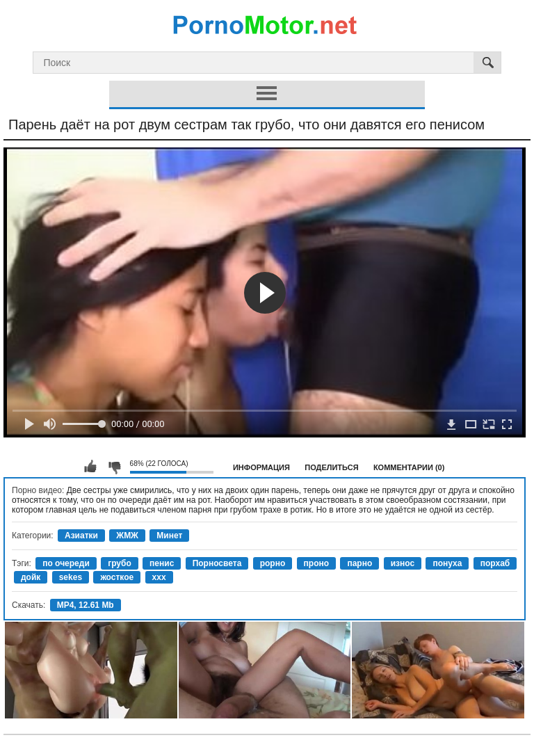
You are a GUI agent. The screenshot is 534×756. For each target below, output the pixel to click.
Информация (261, 467)
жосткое (117, 577)
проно (317, 563)
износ (403, 563)
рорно (273, 563)
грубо (120, 563)
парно (359, 563)
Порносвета (217, 563)
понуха (447, 563)
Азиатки (81, 536)
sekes (71, 577)
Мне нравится (90, 467)
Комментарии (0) (409, 467)
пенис (162, 563)
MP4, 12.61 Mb (86, 605)
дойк (31, 577)
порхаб (495, 563)
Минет (169, 536)
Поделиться (331, 467)
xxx (159, 577)
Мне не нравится (114, 467)
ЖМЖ (127, 536)
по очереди (66, 563)
